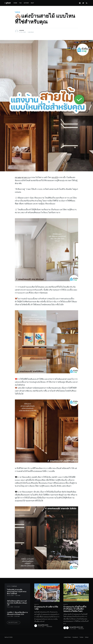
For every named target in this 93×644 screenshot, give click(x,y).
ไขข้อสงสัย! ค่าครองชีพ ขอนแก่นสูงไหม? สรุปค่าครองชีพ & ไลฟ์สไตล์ (17, 591)
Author (26, 3)
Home (15, 3)
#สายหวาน (26, 177)
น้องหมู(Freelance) (43, 625)
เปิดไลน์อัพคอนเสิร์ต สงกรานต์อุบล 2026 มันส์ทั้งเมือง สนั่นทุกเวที (17, 602)
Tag (20, 3)
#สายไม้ (55, 177)
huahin (22, 30)
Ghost (87, 637)
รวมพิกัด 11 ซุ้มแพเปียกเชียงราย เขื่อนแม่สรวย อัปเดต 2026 (17, 613)
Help (32, 3)
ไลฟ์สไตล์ (17, 12)
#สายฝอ (18, 177)
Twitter (81, 637)
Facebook (75, 637)
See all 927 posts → (14, 622)
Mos (82, 627)
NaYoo (6, 637)
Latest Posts (67, 637)
